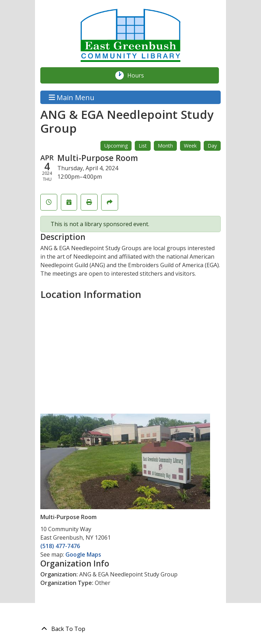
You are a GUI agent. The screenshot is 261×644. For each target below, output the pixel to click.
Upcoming (116, 146)
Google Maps (83, 554)
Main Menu (72, 97)
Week (190, 146)
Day (212, 146)
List (143, 146)
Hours (139, 75)
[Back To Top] (130, 629)
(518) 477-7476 (60, 546)
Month (165, 146)
